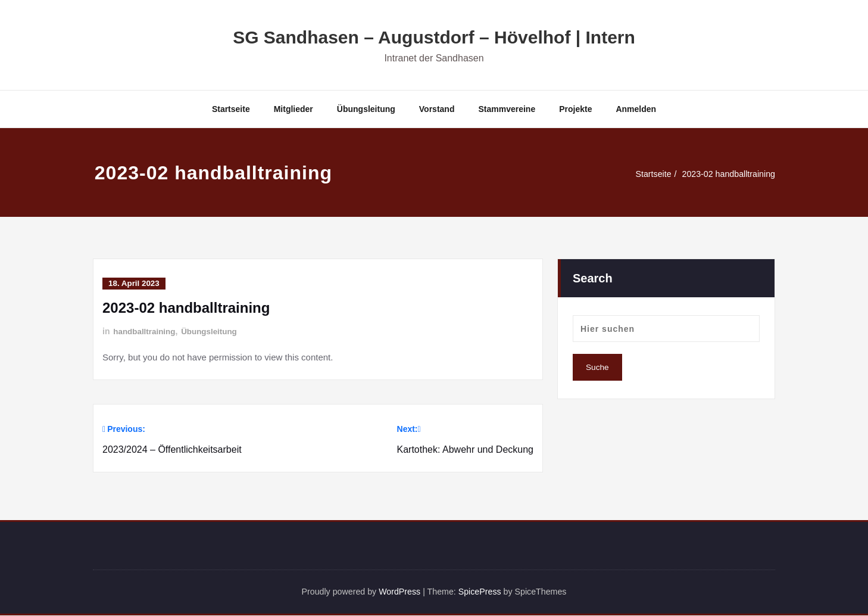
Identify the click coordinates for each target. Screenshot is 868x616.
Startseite (231, 109)
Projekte (575, 109)
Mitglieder (294, 109)
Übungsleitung (366, 109)
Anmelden (636, 109)
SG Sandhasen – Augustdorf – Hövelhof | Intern (434, 37)
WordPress (398, 592)
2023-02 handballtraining (726, 174)
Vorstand (437, 109)
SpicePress (482, 592)
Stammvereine (507, 109)
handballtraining (146, 331)
